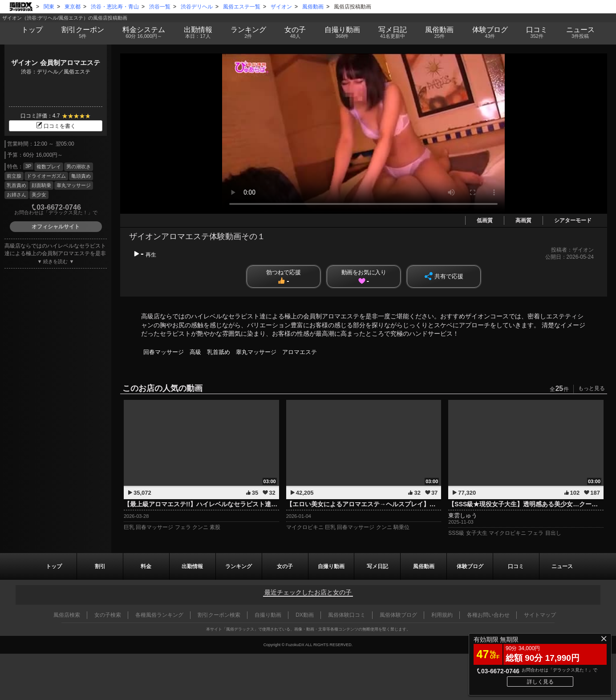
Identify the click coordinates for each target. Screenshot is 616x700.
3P (28, 166)
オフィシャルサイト (56, 227)
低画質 (485, 220)
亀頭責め (81, 176)
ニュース (580, 33)
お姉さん (16, 195)
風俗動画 (440, 33)
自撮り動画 (331, 566)
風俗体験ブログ (398, 615)
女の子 (295, 33)
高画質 (523, 220)
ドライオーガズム (46, 176)
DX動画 (305, 615)
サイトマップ (540, 615)
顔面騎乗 (41, 185)
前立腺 (14, 176)
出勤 (198, 33)
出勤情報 (192, 566)
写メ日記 (377, 566)
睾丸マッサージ (74, 185)
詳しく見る (540, 682)
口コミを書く (56, 126)
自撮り (342, 33)
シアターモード (573, 220)
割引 (83, 33)
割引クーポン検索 (219, 615)
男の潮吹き (79, 167)
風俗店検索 (67, 615)
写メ (392, 33)
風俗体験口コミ (347, 615)
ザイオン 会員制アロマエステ (55, 63)
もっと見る (592, 388)
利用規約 (442, 615)
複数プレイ (49, 167)
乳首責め (16, 185)
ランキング (248, 33)
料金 (144, 33)
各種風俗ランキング (159, 615)
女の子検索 (108, 615)
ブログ (490, 33)
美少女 (39, 195)
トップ (32, 29)
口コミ (537, 33)
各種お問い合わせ (488, 615)
